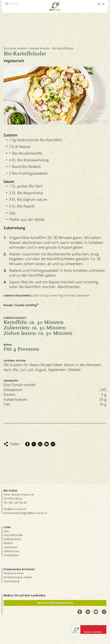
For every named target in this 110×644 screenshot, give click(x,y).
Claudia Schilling (26, 305)
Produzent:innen (14, 573)
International (12, 581)
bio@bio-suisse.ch (15, 509)
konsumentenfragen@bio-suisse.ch (25, 513)
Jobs (6, 531)
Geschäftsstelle (13, 535)
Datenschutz (11, 551)
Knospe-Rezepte (40, 48)
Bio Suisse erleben (15, 48)
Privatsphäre (11, 555)
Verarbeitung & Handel (18, 577)
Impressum (11, 547)
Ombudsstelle (12, 539)
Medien (8, 543)
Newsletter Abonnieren (55, 603)
